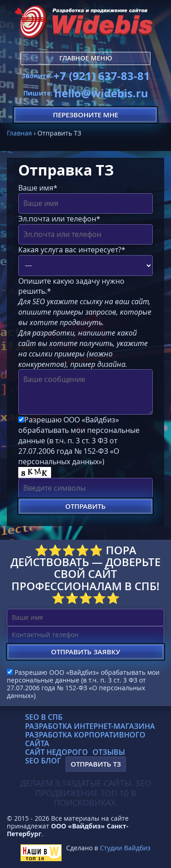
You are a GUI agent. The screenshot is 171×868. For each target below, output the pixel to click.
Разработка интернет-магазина (90, 726)
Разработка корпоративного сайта (85, 739)
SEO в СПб (44, 717)
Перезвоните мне (85, 115)
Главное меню (86, 58)
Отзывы (109, 752)
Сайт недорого (57, 752)
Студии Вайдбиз (125, 848)
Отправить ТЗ (96, 764)
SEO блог (43, 761)
